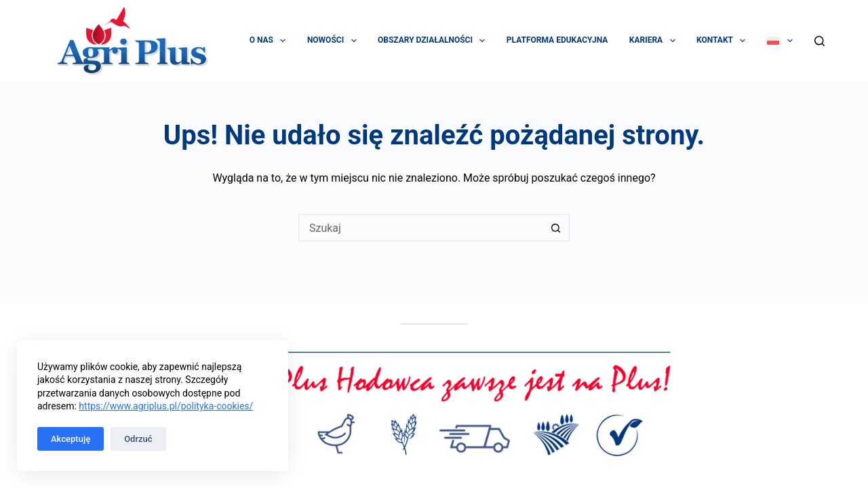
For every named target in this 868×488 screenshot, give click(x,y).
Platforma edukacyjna (557, 40)
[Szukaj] (820, 41)
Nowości (335, 41)
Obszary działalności (434, 41)
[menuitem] (780, 41)
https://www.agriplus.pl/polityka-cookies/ (166, 406)
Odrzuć (138, 439)
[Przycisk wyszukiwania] (556, 228)
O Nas (271, 41)
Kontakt (724, 41)
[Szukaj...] (420, 228)
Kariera (655, 41)
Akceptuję (71, 439)
